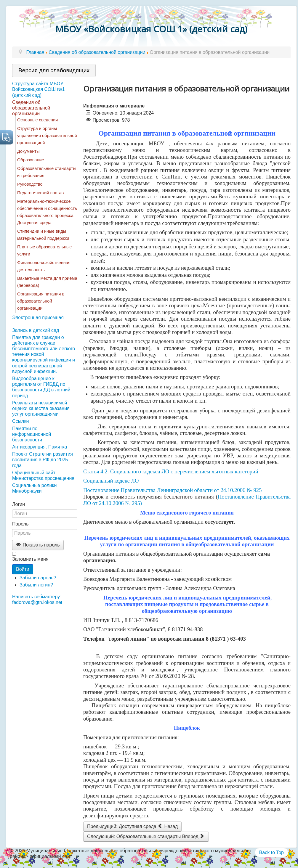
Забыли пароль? (38, 578)
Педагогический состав (40, 193)
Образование (31, 160)
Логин (19, 504)
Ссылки (20, 421)
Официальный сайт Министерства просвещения (43, 475)
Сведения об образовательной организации (31, 108)
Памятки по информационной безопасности (32, 434)
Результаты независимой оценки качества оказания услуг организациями (41, 408)
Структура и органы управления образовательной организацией (47, 136)
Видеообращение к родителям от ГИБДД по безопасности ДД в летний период (41, 387)
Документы (28, 151)
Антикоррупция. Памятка (40, 447)
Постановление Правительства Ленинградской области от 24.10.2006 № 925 (173, 490)
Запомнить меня (30, 559)
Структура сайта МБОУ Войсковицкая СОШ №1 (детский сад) (38, 89)
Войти (23, 569)
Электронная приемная (38, 318)
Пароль (20, 524)
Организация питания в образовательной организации (41, 301)
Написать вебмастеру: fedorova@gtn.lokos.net (37, 599)
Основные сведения (37, 120)
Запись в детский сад (36, 330)
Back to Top (271, 852)
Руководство (30, 184)
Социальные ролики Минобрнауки (34, 488)
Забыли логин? (36, 585)
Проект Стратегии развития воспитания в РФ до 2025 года (43, 460)
